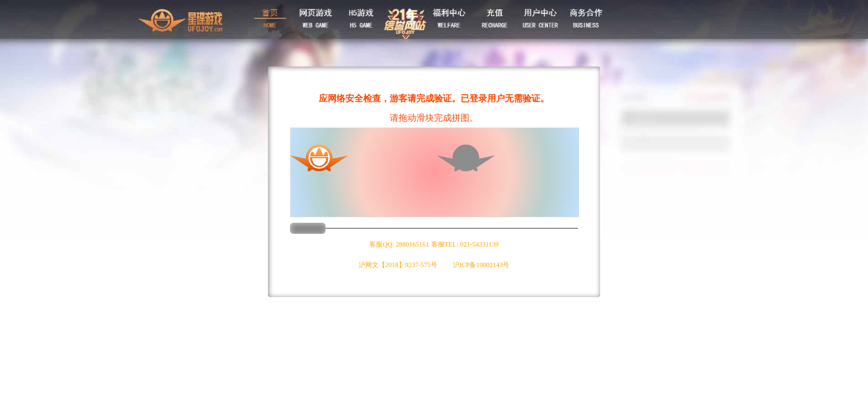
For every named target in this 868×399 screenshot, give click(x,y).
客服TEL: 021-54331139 (465, 244)
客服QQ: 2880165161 (399, 244)
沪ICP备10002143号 (481, 265)
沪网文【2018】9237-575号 (398, 265)
